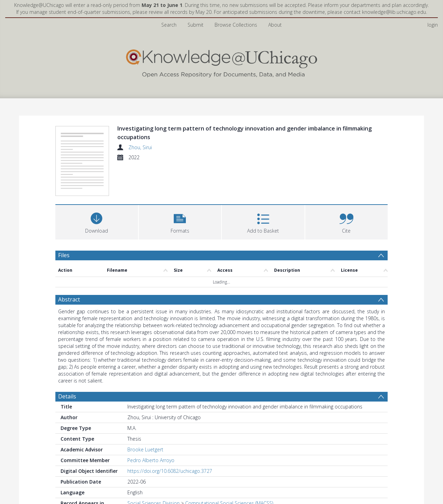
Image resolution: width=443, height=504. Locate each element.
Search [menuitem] (169, 25)
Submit (196, 25)
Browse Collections (236, 25)
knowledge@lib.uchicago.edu (394, 12)
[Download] (97, 221)
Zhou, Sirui (140, 147)
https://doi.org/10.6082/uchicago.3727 (170, 471)
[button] (180, 221)
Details (67, 396)
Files (64, 255)
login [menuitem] (433, 25)
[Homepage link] (221, 62)
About (275, 25)
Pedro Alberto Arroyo (151, 460)
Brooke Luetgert (145, 449)
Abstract (69, 299)
